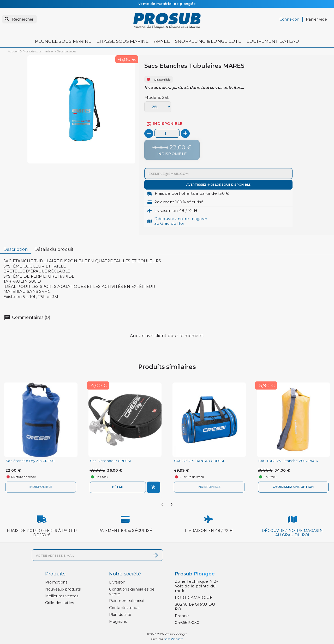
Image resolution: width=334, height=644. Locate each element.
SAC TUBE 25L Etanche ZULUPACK (288, 461)
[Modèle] (158, 107)
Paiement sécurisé (127, 601)
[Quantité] (167, 133)
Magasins (118, 622)
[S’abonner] (156, 555)
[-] (149, 133)
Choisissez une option (293, 487)
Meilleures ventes (62, 596)
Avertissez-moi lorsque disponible (218, 185)
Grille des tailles (60, 603)
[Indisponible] (172, 150)
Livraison (117, 582)
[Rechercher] (19, 19)
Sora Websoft (173, 639)
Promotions (56, 582)
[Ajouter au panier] (154, 487)
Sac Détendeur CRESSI (111, 461)
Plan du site (120, 615)
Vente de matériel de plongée (167, 4)
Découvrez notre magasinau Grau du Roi (181, 221)
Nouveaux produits (63, 589)
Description (16, 249)
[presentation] (162, 502)
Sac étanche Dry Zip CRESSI (31, 461)
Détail (118, 487)
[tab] (16, 250)
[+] (185, 133)
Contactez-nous (124, 608)
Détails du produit (54, 249)
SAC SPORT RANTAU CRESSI (199, 461)
